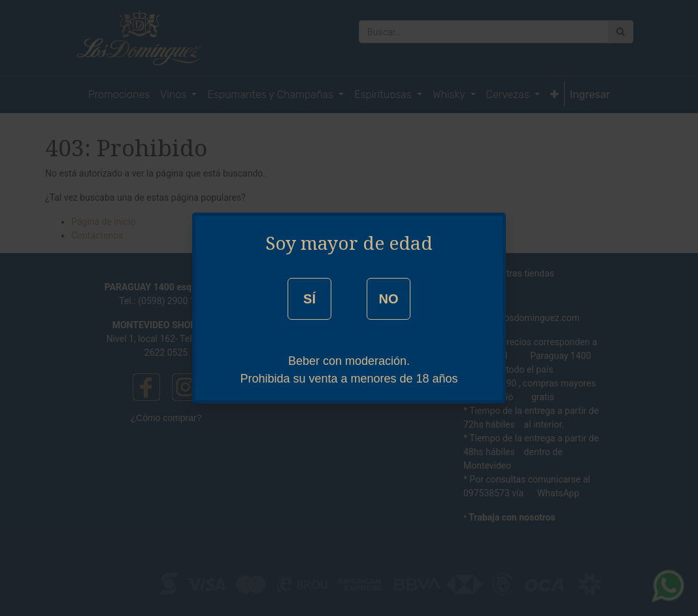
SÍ (309, 299)
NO (388, 299)
